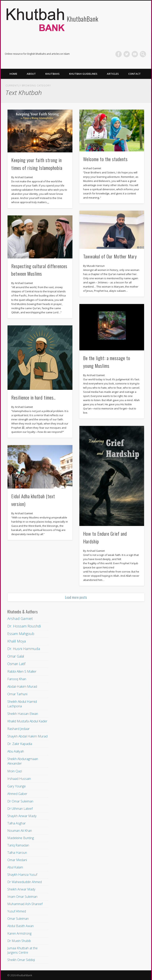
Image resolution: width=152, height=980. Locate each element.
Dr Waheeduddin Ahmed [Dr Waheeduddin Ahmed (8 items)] (25, 882)
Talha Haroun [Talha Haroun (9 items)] (17, 853)
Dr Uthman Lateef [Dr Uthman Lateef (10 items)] (20, 809)
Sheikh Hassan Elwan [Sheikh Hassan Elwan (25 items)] (23, 714)
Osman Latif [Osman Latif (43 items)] (16, 664)
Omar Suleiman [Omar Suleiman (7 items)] (18, 919)
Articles (113, 74)
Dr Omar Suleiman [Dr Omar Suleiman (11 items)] (20, 801)
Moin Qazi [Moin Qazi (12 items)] (15, 771)
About (31, 74)
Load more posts (76, 597)
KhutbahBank (83, 19)
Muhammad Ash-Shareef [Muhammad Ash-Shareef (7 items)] (25, 904)
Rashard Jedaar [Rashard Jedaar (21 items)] (19, 729)
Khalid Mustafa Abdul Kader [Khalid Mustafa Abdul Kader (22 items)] (27, 721)
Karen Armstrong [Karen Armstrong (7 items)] (19, 933)
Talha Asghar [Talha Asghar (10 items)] (17, 823)
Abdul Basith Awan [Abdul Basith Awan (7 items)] (20, 926)
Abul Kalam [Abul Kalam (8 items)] (15, 867)
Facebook (119, 54)
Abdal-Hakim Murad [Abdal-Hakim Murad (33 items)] (22, 686)
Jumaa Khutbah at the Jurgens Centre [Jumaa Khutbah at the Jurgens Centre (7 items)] (22, 950)
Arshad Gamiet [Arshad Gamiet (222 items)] (20, 618)
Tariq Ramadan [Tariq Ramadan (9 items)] (18, 845)
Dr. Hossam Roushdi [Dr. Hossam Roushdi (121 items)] (24, 626)
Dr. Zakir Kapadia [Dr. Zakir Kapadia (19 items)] (20, 744)
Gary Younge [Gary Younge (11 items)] (17, 786)
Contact (134, 74)
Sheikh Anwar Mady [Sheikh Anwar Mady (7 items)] (21, 889)
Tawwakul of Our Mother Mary (110, 256)
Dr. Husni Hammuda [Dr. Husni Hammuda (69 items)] (24, 649)
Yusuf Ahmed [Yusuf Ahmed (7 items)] (17, 911)
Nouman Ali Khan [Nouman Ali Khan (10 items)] (20, 831)
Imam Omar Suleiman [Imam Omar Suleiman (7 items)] (22, 897)
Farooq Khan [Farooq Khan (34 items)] (17, 679)
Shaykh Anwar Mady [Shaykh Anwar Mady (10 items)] (22, 816)
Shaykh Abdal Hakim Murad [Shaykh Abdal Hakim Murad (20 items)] (27, 736)
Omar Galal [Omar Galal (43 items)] (16, 656)
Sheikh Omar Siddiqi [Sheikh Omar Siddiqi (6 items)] (21, 960)
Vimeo (135, 54)
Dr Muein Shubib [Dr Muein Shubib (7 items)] (19, 941)
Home (13, 74)
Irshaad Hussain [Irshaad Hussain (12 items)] (19, 779)
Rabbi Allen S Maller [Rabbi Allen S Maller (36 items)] (22, 671)
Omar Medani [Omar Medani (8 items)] (17, 860)
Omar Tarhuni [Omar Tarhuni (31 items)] (17, 694)
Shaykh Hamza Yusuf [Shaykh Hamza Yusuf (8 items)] (22, 875)
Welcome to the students (105, 159)
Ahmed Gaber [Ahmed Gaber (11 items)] (17, 794)
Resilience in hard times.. (33, 397)
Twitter (127, 54)
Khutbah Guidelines (83, 74)
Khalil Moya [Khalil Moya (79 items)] (17, 641)
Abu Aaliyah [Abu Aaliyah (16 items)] (16, 751)
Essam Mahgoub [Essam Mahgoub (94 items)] (21, 634)
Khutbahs (52, 74)
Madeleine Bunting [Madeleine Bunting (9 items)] (21, 838)
